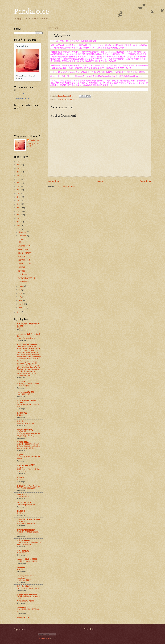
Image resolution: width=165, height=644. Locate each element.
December (23, 232)
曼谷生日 (20, 415)
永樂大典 (20, 421)
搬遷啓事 (20, 569)
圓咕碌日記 (21, 511)
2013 (19, 208)
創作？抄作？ (22, 553)
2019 (19, 186)
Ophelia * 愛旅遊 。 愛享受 (27, 559)
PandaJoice (32, 11)
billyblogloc (22, 607)
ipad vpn (53, 639)
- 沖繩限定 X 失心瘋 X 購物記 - (28, 561)
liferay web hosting (45, 639)
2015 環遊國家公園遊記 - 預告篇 (28, 588)
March (21, 304)
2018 (19, 190)
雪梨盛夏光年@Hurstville (26, 423)
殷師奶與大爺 (22, 413)
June (21, 293)
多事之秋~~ (23, 267)
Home (100, 181)
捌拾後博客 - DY (23, 618)
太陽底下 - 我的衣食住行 (65, 100)
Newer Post (54, 181)
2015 (19, 200)
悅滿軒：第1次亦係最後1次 (26, 338)
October (22, 239)
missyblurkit (22, 494)
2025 (19, 165)
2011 (19, 215)
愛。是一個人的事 (25, 253)
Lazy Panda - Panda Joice (22, 94)
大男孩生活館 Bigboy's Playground (26, 431)
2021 (19, 179)
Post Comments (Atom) (67, 186)
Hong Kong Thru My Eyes (27, 344)
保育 (18, 328)
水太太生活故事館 (24, 540)
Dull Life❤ (21, 382)
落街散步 (20, 513)
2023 (19, 172)
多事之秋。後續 (24, 260)
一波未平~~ (23, 274)
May (20, 297)
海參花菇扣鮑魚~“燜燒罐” (26, 601)
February (22, 308)
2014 (19, 204)
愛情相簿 (22, 271)
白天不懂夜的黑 (23, 551)
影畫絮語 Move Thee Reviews (28, 486)
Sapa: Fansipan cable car (26, 505)
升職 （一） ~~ (24, 242)
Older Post (145, 181)
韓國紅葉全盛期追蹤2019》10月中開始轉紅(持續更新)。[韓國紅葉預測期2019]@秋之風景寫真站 (29, 446)
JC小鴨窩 (20, 478)
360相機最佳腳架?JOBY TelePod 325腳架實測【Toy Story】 (28, 435)
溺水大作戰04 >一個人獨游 (26, 524)
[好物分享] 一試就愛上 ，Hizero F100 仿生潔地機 (28, 385)
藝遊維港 (20, 480)
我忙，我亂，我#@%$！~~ (28, 278)
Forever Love (23, 249)
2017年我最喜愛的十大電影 (26, 488)
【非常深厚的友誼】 (24, 394)
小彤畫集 (20, 455)
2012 (19, 211)
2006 (19, 312)
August (22, 286)
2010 (19, 218)
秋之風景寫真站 (23, 442)
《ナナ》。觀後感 (25, 264)
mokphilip (21, 567)
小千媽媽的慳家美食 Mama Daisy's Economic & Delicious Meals (29, 597)
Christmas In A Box (24, 496)
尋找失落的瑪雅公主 (24, 586)
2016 (19, 197)
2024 (19, 168)
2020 (19, 183)
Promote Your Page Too (22, 99)
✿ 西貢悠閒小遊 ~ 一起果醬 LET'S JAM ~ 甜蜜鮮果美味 (29, 543)
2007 (19, 229)
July (20, 290)
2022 (19, 176)
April (21, 300)
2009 (19, 222)
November (23, 236)
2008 (19, 225)
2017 (19, 193)
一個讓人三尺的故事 (24, 580)
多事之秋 (22, 257)
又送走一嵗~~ (23, 282)
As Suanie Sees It (24, 503)
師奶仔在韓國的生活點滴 (26, 530)
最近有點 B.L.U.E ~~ (26, 246)
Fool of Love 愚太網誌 (25, 392)
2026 (19, 161)
